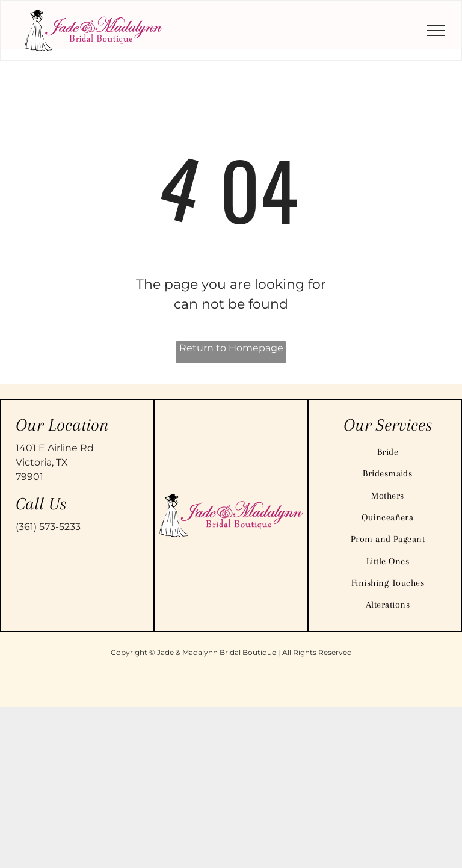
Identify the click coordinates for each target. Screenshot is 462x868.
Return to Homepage (231, 348)
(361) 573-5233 (48, 527)
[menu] (436, 31)
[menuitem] (388, 452)
